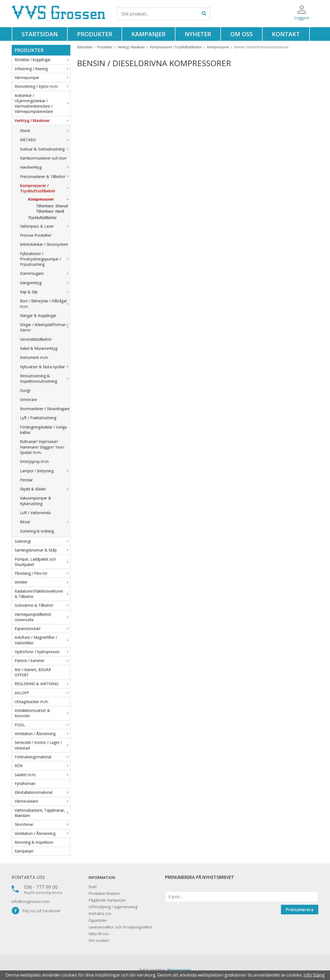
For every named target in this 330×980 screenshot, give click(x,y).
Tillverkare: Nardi (50, 211)
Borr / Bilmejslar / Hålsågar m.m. (45, 303)
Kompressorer (49, 199)
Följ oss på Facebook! (36, 911)
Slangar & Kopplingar (38, 316)
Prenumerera (300, 910)
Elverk (45, 131)
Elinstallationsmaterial (42, 792)
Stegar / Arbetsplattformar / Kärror (45, 327)
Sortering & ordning (37, 531)
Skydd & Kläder (45, 489)
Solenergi (42, 541)
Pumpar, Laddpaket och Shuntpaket (42, 562)
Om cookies (99, 940)
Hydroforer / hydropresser (42, 652)
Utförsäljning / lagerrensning (113, 907)
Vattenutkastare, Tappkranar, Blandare (42, 813)
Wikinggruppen (179, 970)
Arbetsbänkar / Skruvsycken (45, 244)
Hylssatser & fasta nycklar (45, 367)
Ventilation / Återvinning (42, 734)
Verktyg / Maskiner (42, 120)
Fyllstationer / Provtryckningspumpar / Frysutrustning (45, 259)
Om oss (242, 34)
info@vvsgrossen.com (31, 901)
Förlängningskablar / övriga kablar (43, 430)
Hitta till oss (99, 934)
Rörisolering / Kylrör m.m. (42, 86)
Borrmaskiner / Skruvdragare (45, 409)
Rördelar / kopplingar (42, 60)
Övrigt (25, 390)
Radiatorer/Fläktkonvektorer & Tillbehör (42, 594)
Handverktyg (45, 167)
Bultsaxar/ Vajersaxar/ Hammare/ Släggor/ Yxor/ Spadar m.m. (42, 447)
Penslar (26, 480)
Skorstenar (42, 824)
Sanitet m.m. (42, 775)
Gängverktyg (45, 283)
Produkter (95, 34)
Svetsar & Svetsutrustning (45, 149)
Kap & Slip (45, 292)
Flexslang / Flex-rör (42, 573)
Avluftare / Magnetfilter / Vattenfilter (42, 640)
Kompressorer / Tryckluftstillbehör (45, 188)
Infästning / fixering (42, 69)
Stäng (319, 975)
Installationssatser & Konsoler (42, 713)
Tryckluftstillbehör (42, 218)
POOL (42, 725)
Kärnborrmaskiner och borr (43, 158)
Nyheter (198, 34)
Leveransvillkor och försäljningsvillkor (120, 927)
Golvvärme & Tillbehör (42, 605)
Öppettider (98, 920)
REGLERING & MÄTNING (42, 684)
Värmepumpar (42, 78)
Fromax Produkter (36, 235)
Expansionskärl (42, 628)
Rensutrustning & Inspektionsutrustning (45, 378)
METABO (45, 140)
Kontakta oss (28, 877)
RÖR (42, 766)
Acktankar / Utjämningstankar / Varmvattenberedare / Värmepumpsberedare (42, 104)
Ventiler (42, 582)
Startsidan (40, 34)
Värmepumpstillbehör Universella (42, 617)
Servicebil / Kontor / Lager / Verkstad (42, 745)
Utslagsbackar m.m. (32, 702)
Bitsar (45, 522)
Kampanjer (148, 34)
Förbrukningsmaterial (42, 757)
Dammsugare (45, 273)
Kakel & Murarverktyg (39, 348)
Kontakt (286, 34)
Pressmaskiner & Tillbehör (45, 176)
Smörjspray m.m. (35, 461)
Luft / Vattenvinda (35, 513)
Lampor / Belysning (45, 471)
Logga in (302, 18)
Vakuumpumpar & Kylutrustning (36, 501)
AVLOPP (42, 693)
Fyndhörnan (25, 783)
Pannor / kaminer (42, 660)
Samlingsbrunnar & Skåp (42, 550)
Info (308, 975)
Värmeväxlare (42, 801)
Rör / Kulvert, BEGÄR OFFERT (33, 672)
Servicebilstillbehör (36, 339)
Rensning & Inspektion (34, 842)
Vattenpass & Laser (45, 226)
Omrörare (29, 400)
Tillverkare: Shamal (52, 206)
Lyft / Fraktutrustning (38, 418)
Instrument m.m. (34, 357)
